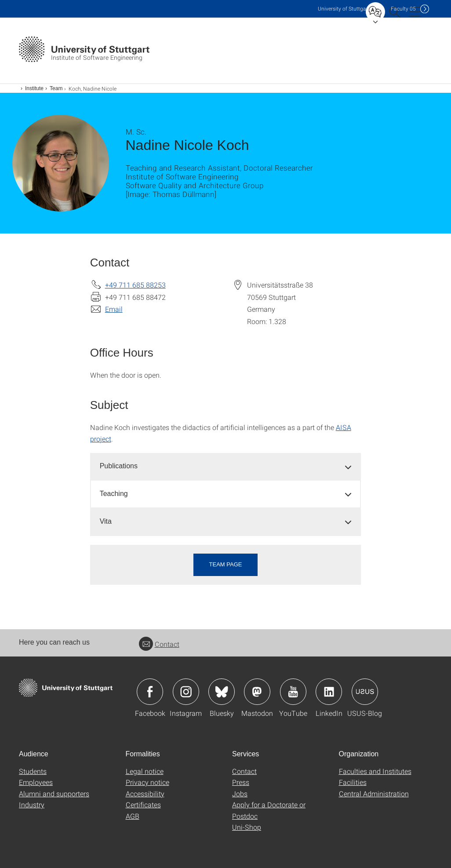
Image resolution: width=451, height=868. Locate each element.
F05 (403, 9)
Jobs (240, 793)
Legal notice (145, 771)
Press (241, 782)
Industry (32, 804)
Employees (36, 782)
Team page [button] (226, 564)
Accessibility (145, 793)
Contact (159, 644)
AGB (133, 816)
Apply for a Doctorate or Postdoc (269, 810)
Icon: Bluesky (222, 692)
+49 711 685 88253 (135, 285)
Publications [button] (119, 466)
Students (33, 771)
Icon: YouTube (293, 692)
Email (114, 309)
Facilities (353, 782)
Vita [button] (106, 521)
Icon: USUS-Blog (365, 692)
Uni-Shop (247, 827)
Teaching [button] (114, 494)
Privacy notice (147, 782)
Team (56, 88)
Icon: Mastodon (257, 692)
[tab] (226, 466)
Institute (34, 88)
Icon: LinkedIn (329, 692)
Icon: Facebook (150, 692)
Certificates (143, 804)
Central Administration (374, 793)
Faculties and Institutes (375, 771)
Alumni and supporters (54, 793)
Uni (344, 9)
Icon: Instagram (186, 692)
